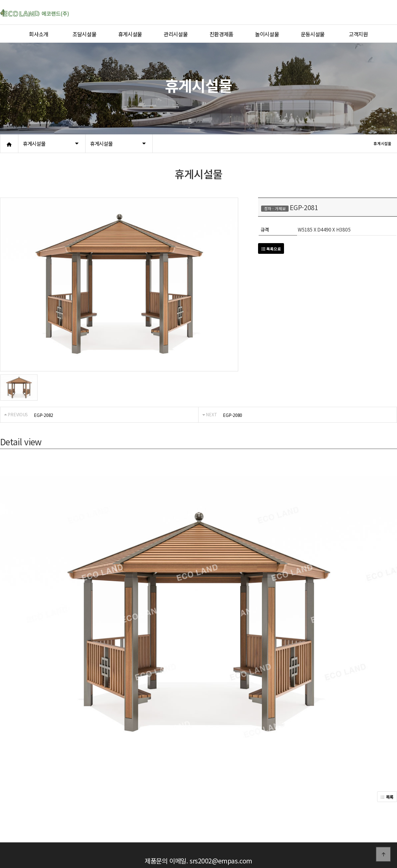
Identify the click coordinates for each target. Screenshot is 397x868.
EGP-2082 (44, 415)
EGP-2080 (233, 415)
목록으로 (271, 249)
